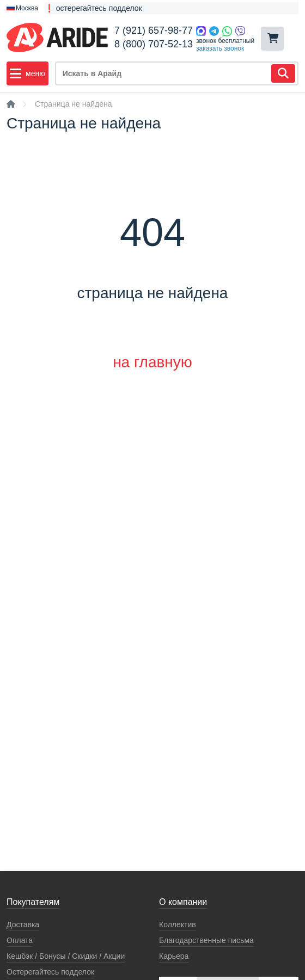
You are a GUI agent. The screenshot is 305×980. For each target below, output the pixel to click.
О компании (183, 902)
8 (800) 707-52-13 (154, 44)
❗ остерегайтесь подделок (93, 8)
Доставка (23, 924)
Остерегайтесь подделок (50, 972)
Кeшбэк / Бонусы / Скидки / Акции (66, 956)
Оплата (20, 940)
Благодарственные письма (206, 940)
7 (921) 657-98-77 (154, 30)
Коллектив (178, 924)
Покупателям (33, 902)
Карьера (174, 956)
